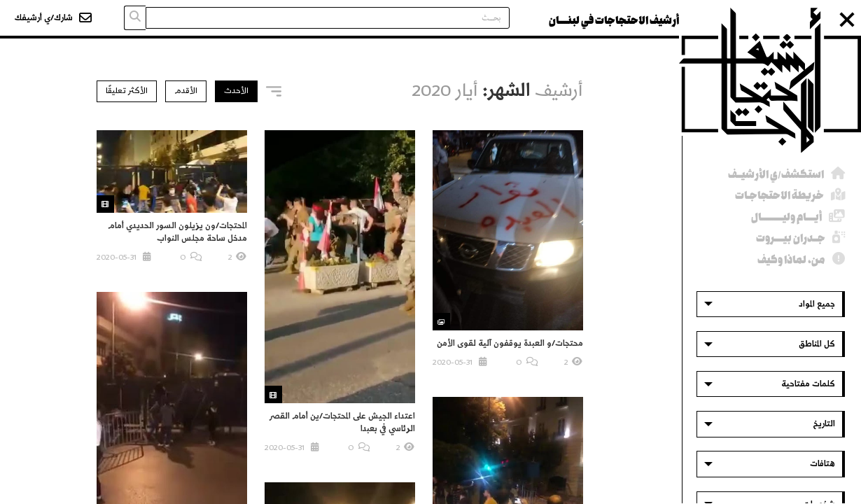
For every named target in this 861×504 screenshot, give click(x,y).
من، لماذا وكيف (791, 260)
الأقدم (186, 91)
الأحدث (236, 91)
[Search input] (328, 18)
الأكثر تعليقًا (127, 91)
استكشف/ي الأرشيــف (776, 175)
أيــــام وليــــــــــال (786, 217)
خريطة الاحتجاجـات (779, 196)
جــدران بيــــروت (791, 238)
